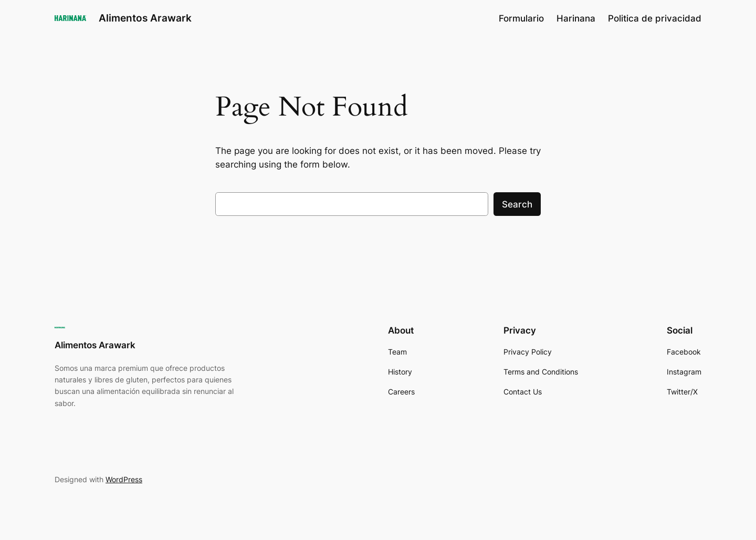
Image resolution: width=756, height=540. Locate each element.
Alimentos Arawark (145, 18)
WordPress (124, 479)
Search (517, 204)
